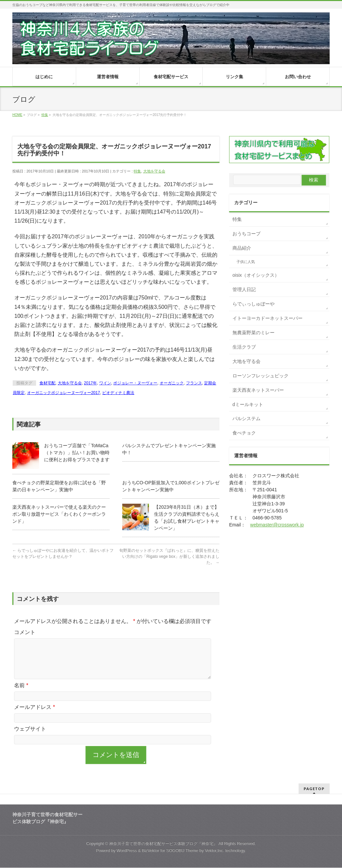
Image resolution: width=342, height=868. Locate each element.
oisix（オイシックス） (256, 275)
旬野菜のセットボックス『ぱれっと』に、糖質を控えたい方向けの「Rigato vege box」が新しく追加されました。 (169, 556)
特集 (137, 171)
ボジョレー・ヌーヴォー (135, 383)
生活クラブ (244, 347)
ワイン (105, 383)
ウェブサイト (30, 737)
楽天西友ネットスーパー (258, 390)
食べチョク (244, 433)
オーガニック (172, 383)
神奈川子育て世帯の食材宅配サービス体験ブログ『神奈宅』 (163, 844)
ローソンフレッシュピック (261, 376)
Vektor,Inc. (214, 851)
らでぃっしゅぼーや (253, 304)
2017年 (90, 383)
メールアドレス (35, 715)
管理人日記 (244, 289)
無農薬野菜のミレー (253, 333)
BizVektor (151, 851)
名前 (21, 693)
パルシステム (246, 418)
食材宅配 (47, 383)
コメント (25, 632)
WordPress (127, 851)
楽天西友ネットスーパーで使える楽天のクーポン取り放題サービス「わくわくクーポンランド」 (59, 514)
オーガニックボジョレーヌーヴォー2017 (64, 393)
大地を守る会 (154, 171)
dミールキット (248, 404)
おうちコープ (246, 234)
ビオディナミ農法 (118, 393)
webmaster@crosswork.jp (277, 525)
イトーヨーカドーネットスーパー (268, 318)
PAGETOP (314, 789)
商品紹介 (242, 248)
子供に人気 (246, 262)
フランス (194, 383)
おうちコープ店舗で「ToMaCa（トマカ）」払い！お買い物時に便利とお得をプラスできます (77, 453)
